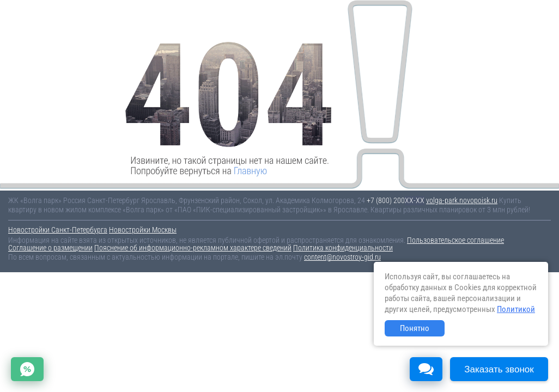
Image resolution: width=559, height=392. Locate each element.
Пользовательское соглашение (455, 240)
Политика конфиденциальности (343, 248)
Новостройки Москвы (143, 230)
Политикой (516, 309)
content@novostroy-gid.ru (342, 257)
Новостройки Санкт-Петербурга (58, 230)
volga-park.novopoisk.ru (462, 200)
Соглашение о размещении (50, 248)
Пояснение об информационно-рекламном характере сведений (193, 248)
